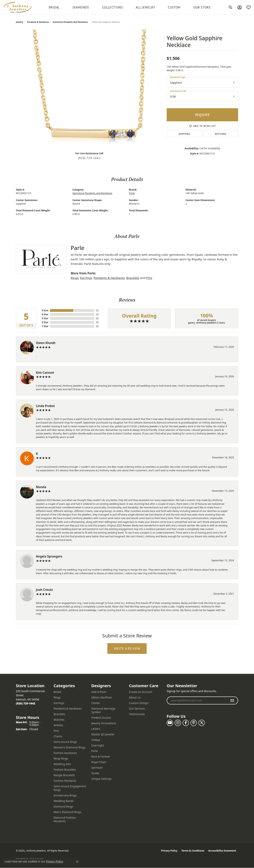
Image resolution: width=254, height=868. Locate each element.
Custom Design (139, 703)
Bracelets (133, 278)
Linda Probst (45, 406)
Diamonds (81, 7)
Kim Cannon (45, 373)
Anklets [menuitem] (58, 725)
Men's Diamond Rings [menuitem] (67, 812)
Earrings (86, 278)
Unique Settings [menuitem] (101, 779)
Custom (174, 7)
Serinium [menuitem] (97, 768)
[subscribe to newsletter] (232, 700)
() (97, 310)
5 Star (45, 310)
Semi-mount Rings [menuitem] (65, 742)
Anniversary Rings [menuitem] (65, 795)
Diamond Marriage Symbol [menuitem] (103, 710)
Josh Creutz (44, 590)
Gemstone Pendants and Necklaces (70, 22)
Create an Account (141, 692)
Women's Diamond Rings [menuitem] (69, 747)
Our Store (202, 7)
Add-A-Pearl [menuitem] (99, 692)
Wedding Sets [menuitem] (62, 764)
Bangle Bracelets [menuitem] (64, 775)
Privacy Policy (169, 851)
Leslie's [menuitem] (96, 729)
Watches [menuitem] (59, 720)
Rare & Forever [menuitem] (101, 756)
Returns (221, 134)
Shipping (184, 134)
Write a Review (127, 649)
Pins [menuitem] (56, 731)
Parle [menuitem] (95, 751)
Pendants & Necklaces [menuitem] (68, 708)
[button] (231, 7)
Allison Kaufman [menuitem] (102, 697)
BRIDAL (54, 7)
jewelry (20, 22)
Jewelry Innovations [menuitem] (104, 723)
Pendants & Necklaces (38, 22)
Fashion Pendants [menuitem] (65, 781)
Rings (75, 278)
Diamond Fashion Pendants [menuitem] (65, 819)
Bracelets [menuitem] (59, 714)
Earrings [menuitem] (59, 703)
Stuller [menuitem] (95, 773)
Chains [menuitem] (58, 736)
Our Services (137, 708)
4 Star (45, 314)
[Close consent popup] (77, 862)
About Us (135, 697)
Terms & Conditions (193, 851)
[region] (89, 89)
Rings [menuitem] (57, 697)
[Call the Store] (26, 703)
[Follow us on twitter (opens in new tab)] (202, 723)
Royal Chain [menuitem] (99, 762)
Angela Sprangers (49, 556)
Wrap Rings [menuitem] (61, 758)
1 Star (45, 326)
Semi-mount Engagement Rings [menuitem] (70, 788)
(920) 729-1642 (89, 158)
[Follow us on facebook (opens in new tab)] (186, 723)
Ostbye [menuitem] (96, 740)
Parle (132, 193)
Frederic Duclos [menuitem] (101, 718)
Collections (113, 7)
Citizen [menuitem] (96, 703)
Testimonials (137, 714)
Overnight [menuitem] (98, 745)
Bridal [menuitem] (57, 692)
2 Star (45, 322)
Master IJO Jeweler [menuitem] (103, 734)
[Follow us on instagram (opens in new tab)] (178, 723)
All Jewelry (145, 7)
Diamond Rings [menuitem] (63, 806)
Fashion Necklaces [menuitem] (65, 753)
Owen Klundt (46, 343)
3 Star (45, 318)
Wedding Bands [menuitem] (64, 801)
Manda (41, 487)
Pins (149, 278)
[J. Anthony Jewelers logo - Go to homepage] (18, 7)
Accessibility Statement (222, 851)
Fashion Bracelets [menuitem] (65, 770)
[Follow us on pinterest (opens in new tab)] (194, 723)
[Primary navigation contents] (130, 7)
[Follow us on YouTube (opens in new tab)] (170, 723)
